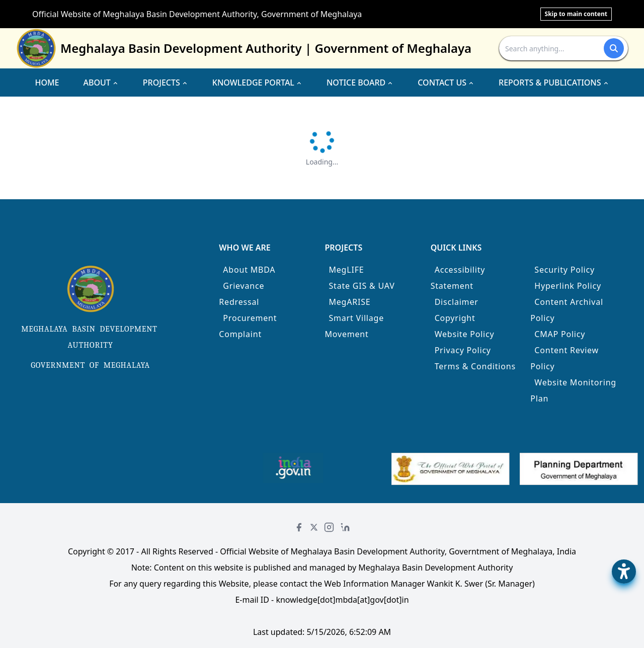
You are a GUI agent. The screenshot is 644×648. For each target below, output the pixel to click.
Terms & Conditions (475, 366)
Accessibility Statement (458, 278)
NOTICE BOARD (360, 83)
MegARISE (349, 302)
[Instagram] (329, 527)
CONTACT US (446, 83)
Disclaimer (457, 302)
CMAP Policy (560, 334)
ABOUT (101, 83)
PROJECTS (166, 83)
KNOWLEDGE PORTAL (257, 83)
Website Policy (465, 334)
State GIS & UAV (361, 286)
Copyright (455, 318)
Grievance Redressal (242, 294)
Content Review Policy (565, 358)
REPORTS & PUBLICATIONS (554, 83)
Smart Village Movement (354, 326)
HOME (47, 83)
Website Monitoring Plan (573, 390)
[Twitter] (314, 527)
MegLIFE (346, 270)
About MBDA (249, 270)
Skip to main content (576, 14)
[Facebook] (299, 527)
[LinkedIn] (345, 527)
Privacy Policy (463, 350)
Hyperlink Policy (568, 286)
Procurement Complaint (248, 326)
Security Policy (565, 270)
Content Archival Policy (567, 310)
